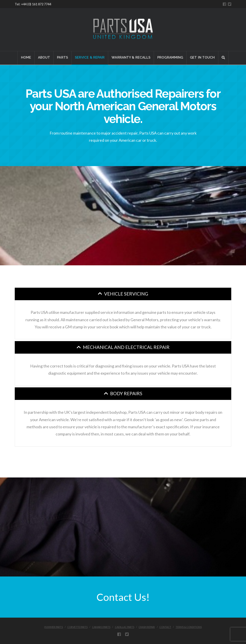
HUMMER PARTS (54, 627)
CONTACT (165, 627)
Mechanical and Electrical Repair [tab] (126, 347)
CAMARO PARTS (101, 627)
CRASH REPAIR (147, 627)
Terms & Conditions (189, 627)
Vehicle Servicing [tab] (126, 294)
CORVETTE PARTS (77, 627)
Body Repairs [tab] (126, 393)
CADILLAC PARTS (125, 627)
